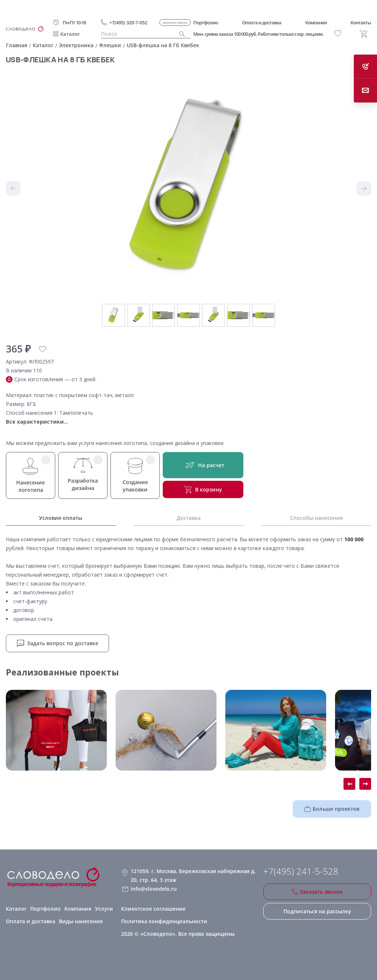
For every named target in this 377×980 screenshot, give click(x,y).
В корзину (203, 490)
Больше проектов (332, 809)
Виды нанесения (81, 921)
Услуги (104, 909)
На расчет (203, 465)
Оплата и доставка (31, 921)
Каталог (70, 34)
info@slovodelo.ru (154, 889)
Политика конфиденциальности (164, 921)
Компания (78, 909)
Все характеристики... (37, 422)
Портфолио (45, 909)
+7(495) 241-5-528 (301, 871)
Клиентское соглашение (153, 909)
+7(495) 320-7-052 (128, 22)
